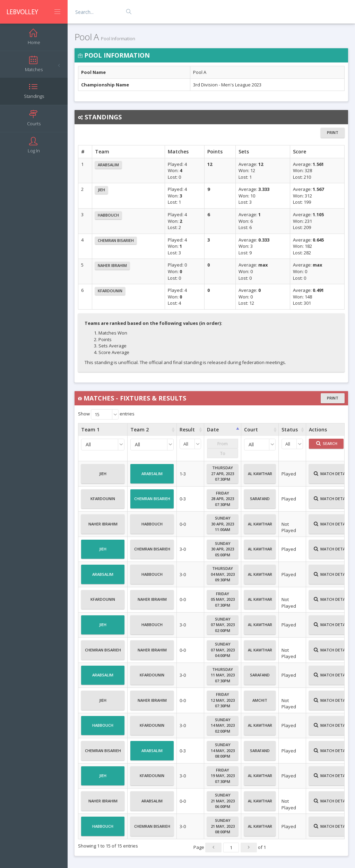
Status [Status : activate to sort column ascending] (290, 429)
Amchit (260, 703)
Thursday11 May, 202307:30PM (223, 675)
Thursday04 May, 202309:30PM (223, 574)
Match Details (332, 477)
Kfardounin (110, 291)
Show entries (106, 414)
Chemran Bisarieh (116, 240)
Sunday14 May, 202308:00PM (223, 750)
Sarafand (260, 502)
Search (327, 443)
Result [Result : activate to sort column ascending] (187, 429)
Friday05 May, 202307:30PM (223, 599)
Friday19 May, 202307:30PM (223, 776)
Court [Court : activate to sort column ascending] (251, 429)
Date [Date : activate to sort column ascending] (213, 429)
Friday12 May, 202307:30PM (223, 700)
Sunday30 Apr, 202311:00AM (223, 524)
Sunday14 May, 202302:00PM (223, 725)
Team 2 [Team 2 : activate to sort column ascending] (140, 429)
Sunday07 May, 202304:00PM (223, 650)
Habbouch (108, 215)
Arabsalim (108, 165)
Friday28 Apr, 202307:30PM (223, 499)
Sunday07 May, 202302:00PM (223, 625)
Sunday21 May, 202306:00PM (223, 801)
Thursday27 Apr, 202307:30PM (223, 473)
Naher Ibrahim (112, 265)
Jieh (101, 190)
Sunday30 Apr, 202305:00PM (223, 549)
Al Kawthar (260, 477)
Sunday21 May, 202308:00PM (223, 826)
